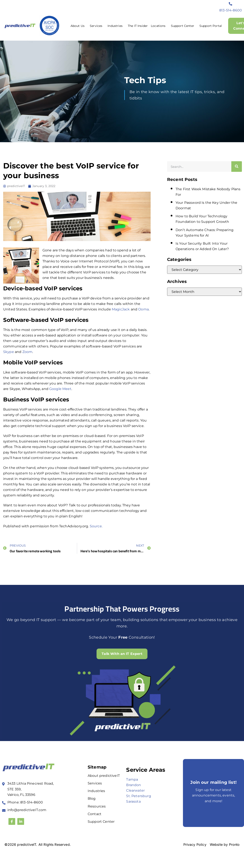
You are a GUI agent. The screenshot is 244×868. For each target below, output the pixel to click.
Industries (116, 26)
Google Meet (60, 389)
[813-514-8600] (231, 4)
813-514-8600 (231, 10)
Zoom (27, 352)
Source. (96, 526)
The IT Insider (138, 26)
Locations (159, 26)
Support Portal (211, 26)
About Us (79, 26)
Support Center (184, 26)
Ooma (143, 309)
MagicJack (121, 309)
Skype (9, 352)
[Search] (237, 167)
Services (97, 26)
